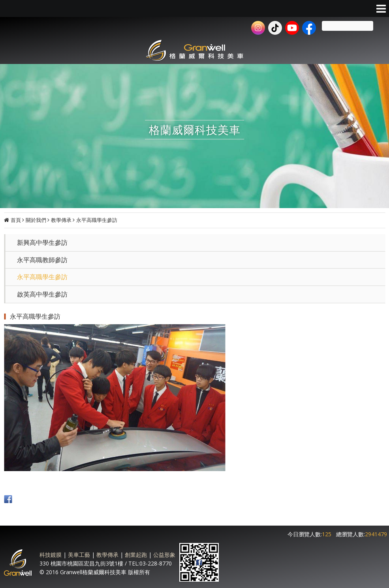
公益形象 (164, 555)
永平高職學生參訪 (97, 220)
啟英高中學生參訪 (42, 294)
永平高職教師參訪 (42, 260)
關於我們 (36, 220)
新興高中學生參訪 (42, 242)
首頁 (16, 220)
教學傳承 (61, 220)
